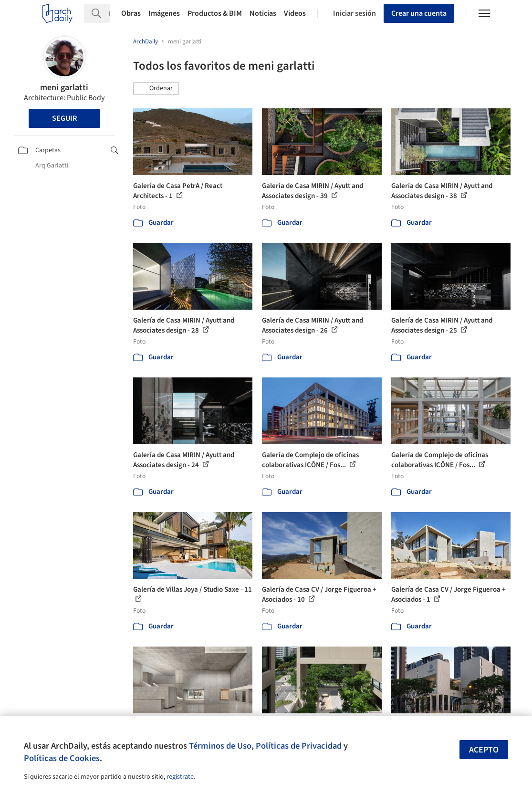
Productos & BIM (215, 13)
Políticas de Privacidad (299, 746)
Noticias (263, 13)
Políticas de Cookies (62, 758)
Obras (131, 13)
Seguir (64, 118)
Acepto (484, 750)
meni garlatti (64, 88)
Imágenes (164, 13)
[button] (156, 89)
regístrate (180, 777)
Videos (295, 13)
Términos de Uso (220, 746)
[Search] (109, 13)
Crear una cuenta (419, 13)
